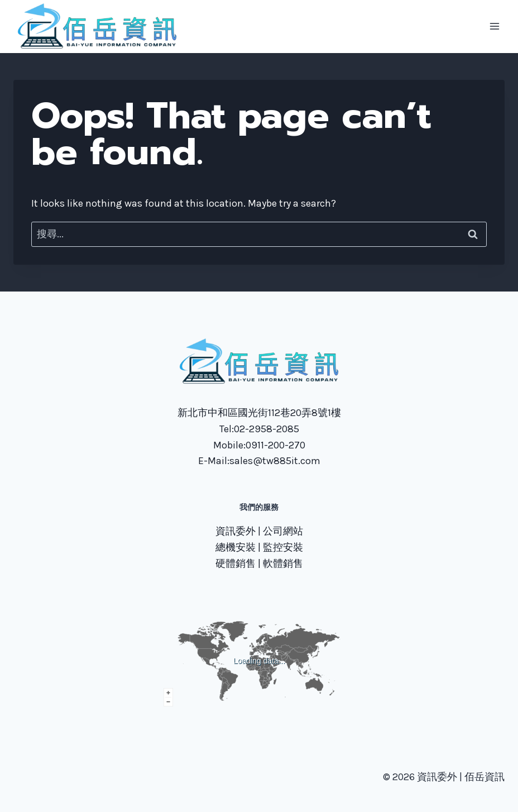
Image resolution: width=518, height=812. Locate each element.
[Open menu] (494, 27)
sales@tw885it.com (275, 461)
